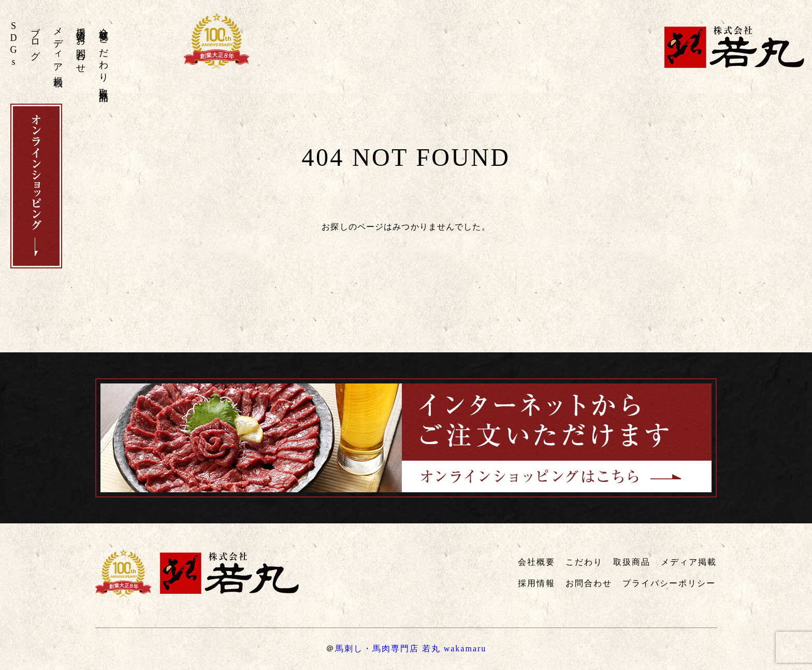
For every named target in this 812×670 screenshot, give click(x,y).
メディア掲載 (58, 47)
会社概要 (104, 24)
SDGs (13, 45)
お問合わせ (81, 50)
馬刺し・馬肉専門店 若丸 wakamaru (411, 648)
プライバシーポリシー (669, 583)
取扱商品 (104, 84)
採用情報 (81, 24)
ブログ (35, 39)
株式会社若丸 (734, 47)
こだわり (104, 54)
